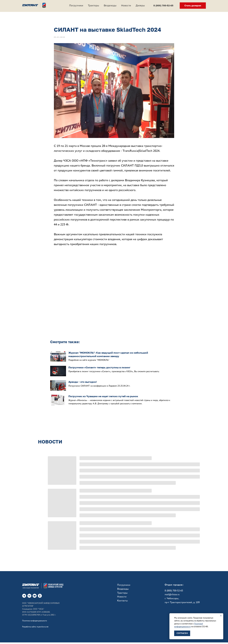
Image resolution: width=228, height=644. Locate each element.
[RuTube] (35, 597)
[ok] (40, 597)
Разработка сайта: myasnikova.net (35, 628)
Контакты (122, 602)
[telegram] (24, 597)
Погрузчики (76, 5)
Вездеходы (110, 5)
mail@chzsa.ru (172, 596)
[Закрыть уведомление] (221, 616)
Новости (126, 5)
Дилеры (140, 5)
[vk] (29, 597)
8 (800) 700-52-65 (174, 592)
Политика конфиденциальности (35, 622)
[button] (193, 6)
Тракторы (93, 5)
